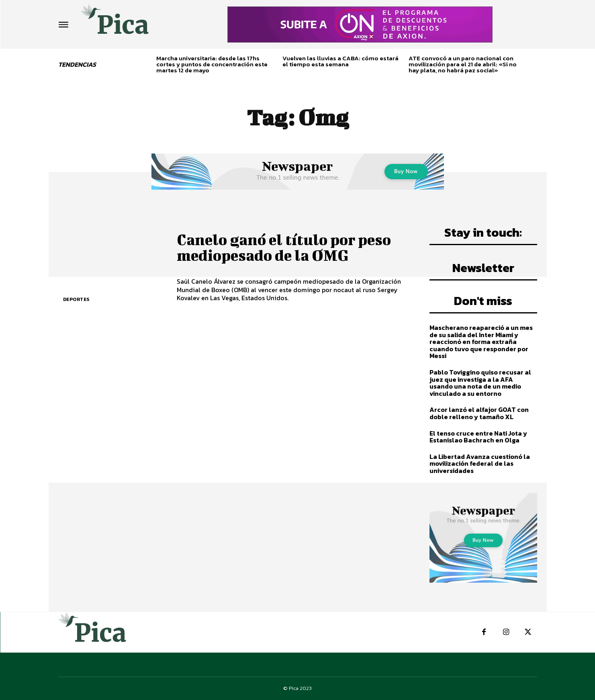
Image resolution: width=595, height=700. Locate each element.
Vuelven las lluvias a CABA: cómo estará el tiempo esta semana (340, 61)
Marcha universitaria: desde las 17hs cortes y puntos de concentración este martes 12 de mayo (212, 64)
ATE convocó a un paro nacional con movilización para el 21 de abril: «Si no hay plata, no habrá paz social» (463, 64)
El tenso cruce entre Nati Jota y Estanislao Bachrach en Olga (478, 437)
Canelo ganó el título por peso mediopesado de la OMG (287, 247)
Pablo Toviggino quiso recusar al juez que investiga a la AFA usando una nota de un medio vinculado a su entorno (480, 383)
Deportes (76, 299)
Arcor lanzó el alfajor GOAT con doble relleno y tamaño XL (479, 413)
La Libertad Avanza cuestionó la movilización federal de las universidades (480, 464)
